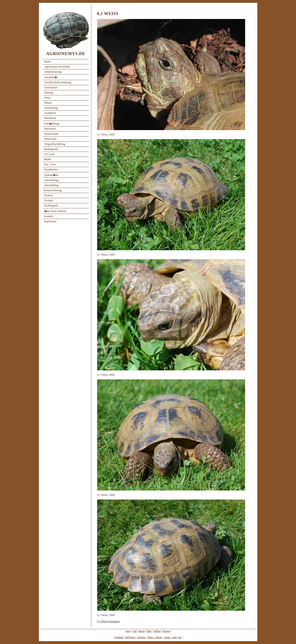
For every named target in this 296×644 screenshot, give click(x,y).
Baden (48, 159)
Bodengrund (51, 149)
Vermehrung (51, 108)
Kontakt (49, 216)
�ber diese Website (55, 211)
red (135, 631)
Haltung (49, 93)
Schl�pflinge (52, 124)
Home (48, 62)
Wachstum (50, 129)
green (142, 631)
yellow (157, 631)
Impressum (50, 221)
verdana (119, 637)
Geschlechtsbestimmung (58, 82)
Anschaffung (51, 180)
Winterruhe (50, 139)
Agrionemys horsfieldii (57, 67)
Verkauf (49, 195)
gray (128, 631)
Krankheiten (51, 169)
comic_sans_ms (173, 637)
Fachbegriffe (51, 206)
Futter (48, 98)
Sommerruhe (51, 134)
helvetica (130, 637)
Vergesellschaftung (55, 144)
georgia (141, 637)
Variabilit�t (51, 77)
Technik (49, 200)
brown (166, 631)
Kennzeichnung (53, 190)
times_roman (155, 637)
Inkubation (50, 118)
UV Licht (49, 154)
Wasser (48, 103)
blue (149, 631)
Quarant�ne (51, 175)
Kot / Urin (50, 164)
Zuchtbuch (50, 113)
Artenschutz (51, 88)
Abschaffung (51, 185)
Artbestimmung (53, 72)
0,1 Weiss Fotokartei (108, 621)
